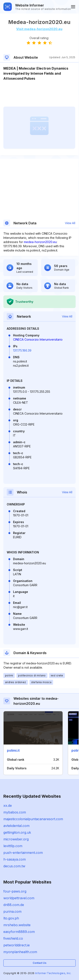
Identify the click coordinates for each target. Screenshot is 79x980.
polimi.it (13, 750)
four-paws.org (15, 891)
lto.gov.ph (11, 918)
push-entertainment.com (23, 853)
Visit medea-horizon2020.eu (39, 29)
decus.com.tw (14, 866)
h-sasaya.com (15, 859)
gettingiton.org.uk (17, 832)
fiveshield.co (13, 938)
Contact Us (39, 963)
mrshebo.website (17, 925)
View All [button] (70, 223)
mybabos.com (15, 812)
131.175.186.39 (22, 350)
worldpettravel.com (19, 898)
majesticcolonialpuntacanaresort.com (33, 819)
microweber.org (16, 839)
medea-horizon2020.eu (40, 242)
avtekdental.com (16, 826)
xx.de (8, 805)
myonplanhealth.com (20, 952)
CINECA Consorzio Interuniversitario (38, 339)
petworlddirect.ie (17, 945)
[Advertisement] (39, 94)
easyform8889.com (19, 932)
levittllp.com (13, 846)
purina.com (12, 911)
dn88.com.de (14, 905)
